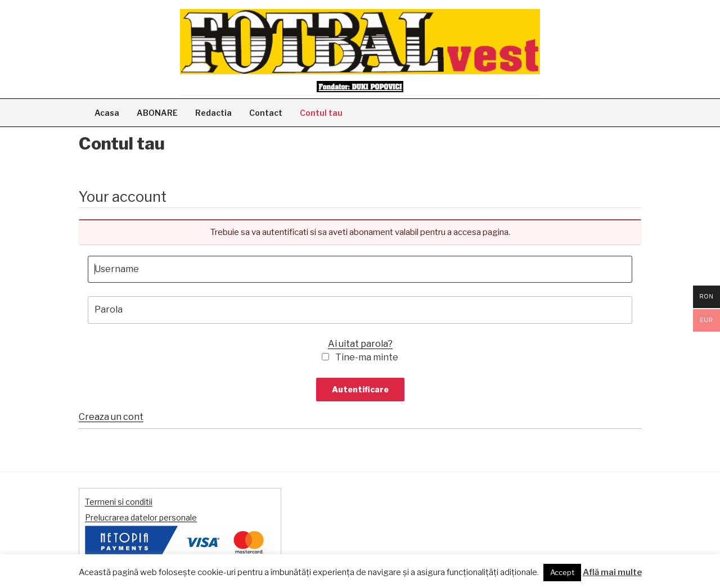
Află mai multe (612, 572)
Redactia (213, 113)
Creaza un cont (111, 417)
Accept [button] (562, 572)
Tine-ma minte (367, 357)
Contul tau (321, 113)
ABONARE (157, 113)
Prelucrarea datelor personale (141, 517)
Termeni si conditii (119, 502)
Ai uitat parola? (360, 344)
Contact (266, 113)
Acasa (107, 113)
